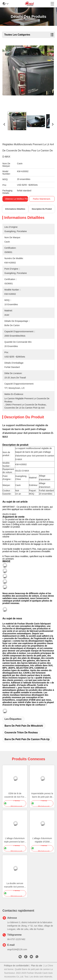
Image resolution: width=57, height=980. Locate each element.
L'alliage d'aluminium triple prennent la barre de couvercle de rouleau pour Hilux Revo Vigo (15, 840)
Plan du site (37, 966)
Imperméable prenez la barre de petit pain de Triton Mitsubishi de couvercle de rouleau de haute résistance (42, 795)
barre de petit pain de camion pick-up (27, 739)
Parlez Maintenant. (42, 199)
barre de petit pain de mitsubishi (24, 726)
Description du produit (42, 209)
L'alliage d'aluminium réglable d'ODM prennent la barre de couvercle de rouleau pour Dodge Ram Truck (42, 840)
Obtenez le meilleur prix (17, 199)
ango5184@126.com (17, 949)
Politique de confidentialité (16, 966)
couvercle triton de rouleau (21, 733)
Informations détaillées (15, 209)
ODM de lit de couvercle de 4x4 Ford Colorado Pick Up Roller (15, 795)
